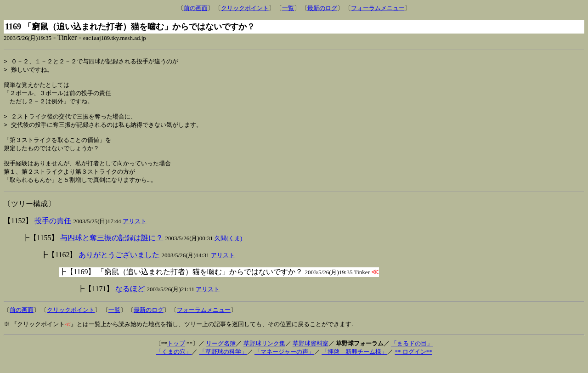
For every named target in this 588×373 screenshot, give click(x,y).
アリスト (135, 232)
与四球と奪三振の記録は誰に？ (112, 249)
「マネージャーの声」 (284, 363)
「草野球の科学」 (223, 363)
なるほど (130, 300)
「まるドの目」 (412, 354)
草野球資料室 (311, 354)
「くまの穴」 (174, 363)
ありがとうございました (119, 266)
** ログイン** (413, 363)
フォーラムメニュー (378, 8)
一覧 (288, 8)
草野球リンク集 (264, 354)
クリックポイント (245, 8)
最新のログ (322, 8)
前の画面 (196, 8)
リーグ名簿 (221, 354)
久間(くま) (229, 249)
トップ (176, 354)
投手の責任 (53, 232)
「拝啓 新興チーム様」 (354, 363)
